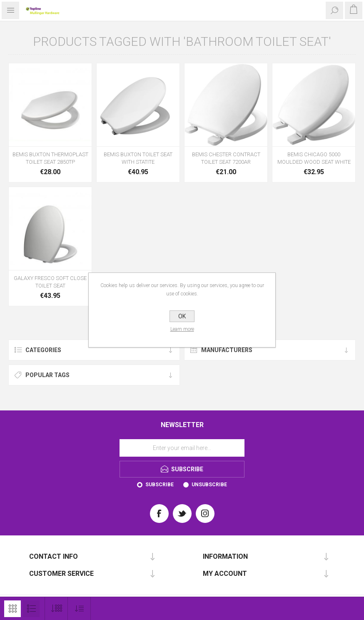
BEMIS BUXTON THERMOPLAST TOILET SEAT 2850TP (50, 158)
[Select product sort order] (79, 609)
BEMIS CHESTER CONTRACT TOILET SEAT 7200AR (226, 158)
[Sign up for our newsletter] (182, 448)
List (31, 609)
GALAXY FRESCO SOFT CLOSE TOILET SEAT (50, 282)
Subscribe (160, 485)
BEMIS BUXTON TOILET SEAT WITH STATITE (138, 158)
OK (182, 316)
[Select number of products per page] (56, 609)
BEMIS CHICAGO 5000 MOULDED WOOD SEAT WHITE (314, 158)
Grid (12, 609)
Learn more (182, 329)
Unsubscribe (209, 485)
